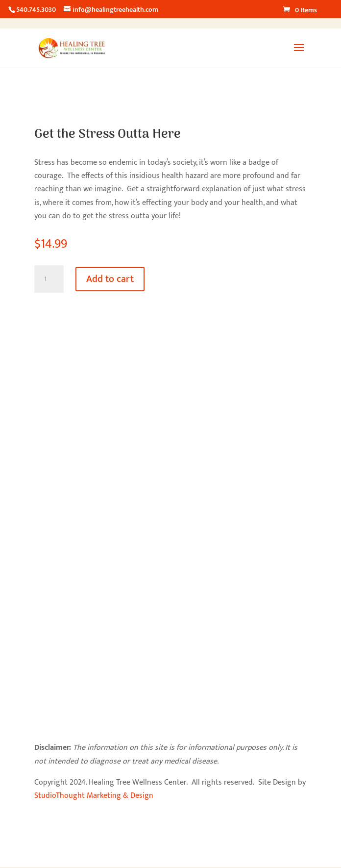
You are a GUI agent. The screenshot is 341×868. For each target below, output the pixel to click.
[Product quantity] (49, 279)
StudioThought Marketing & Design (94, 796)
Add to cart (110, 279)
